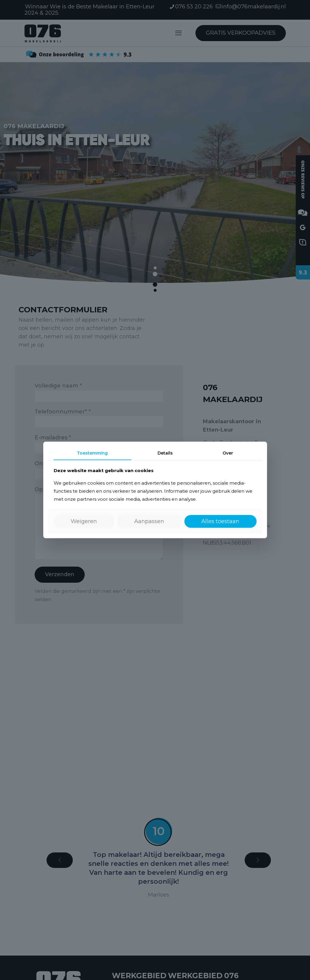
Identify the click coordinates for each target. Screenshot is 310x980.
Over (228, 453)
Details (165, 453)
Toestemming (92, 453)
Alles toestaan (220, 521)
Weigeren (84, 521)
